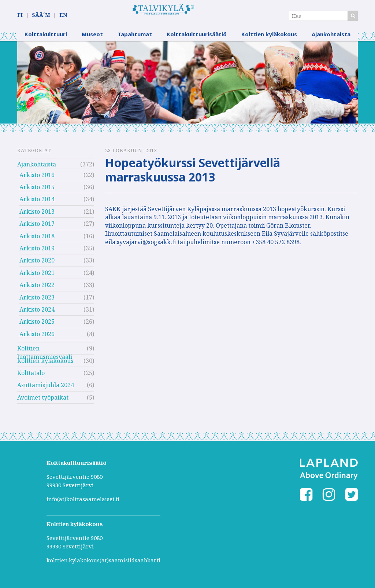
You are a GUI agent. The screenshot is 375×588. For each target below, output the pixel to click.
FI (20, 15)
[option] (187, 87)
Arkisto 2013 (37, 216)
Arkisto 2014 (37, 204)
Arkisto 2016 (37, 179)
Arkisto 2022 (37, 289)
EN (63, 15)
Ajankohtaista (331, 38)
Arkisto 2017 (37, 228)
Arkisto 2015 (37, 191)
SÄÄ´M (41, 15)
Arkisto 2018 (37, 240)
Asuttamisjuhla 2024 (46, 390)
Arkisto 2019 (37, 253)
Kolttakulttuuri (46, 38)
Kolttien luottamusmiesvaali (45, 354)
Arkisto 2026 (37, 338)
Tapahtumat (135, 38)
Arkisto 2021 (37, 277)
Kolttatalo (31, 377)
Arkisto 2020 (37, 265)
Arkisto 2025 (37, 326)
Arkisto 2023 (37, 302)
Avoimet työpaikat (43, 402)
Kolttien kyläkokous (269, 38)
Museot (92, 38)
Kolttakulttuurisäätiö (197, 38)
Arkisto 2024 (37, 314)
